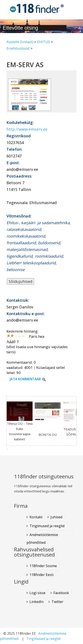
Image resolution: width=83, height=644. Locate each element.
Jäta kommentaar (25, 379)
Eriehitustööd (18, 48)
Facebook (61, 593)
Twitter (57, 602)
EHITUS (44, 42)
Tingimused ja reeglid (43, 639)
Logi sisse (38, 593)
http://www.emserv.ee (27, 129)
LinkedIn (37, 602)
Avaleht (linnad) (20, 42)
